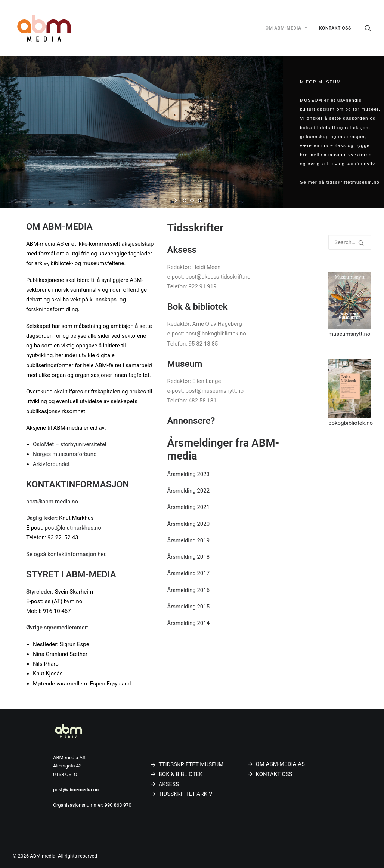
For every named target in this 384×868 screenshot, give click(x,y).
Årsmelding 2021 (189, 507)
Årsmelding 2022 (189, 491)
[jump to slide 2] (192, 200)
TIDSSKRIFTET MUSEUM (193, 764)
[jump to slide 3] (199, 200)
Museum (185, 364)
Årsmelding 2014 (189, 623)
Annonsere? (191, 421)
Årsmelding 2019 (189, 540)
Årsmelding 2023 (189, 474)
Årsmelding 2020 (189, 524)
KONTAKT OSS (335, 28)
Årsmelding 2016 (189, 590)
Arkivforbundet (51, 464)
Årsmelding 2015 (189, 607)
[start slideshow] (176, 200)
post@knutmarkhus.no (73, 528)
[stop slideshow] (208, 200)
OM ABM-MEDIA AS (280, 764)
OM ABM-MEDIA (287, 28)
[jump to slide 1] (185, 200)
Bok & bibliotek (198, 307)
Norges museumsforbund (65, 454)
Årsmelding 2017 (189, 573)
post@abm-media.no (52, 502)
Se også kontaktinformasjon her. (66, 554)
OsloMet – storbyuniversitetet (70, 444)
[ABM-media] (44, 28)
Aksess (182, 250)
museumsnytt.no (349, 334)
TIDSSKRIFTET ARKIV (186, 794)
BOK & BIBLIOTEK (181, 774)
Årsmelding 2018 (189, 557)
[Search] (368, 28)
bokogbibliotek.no (351, 423)
